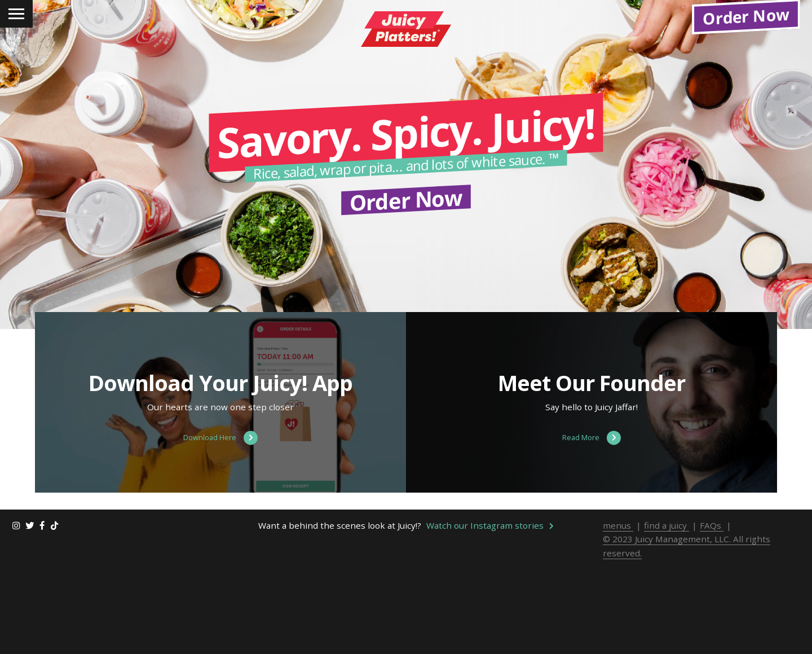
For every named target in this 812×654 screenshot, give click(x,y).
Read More (592, 532)
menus (618, 620)
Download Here (220, 532)
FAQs (712, 620)
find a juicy (667, 620)
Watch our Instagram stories (490, 620)
